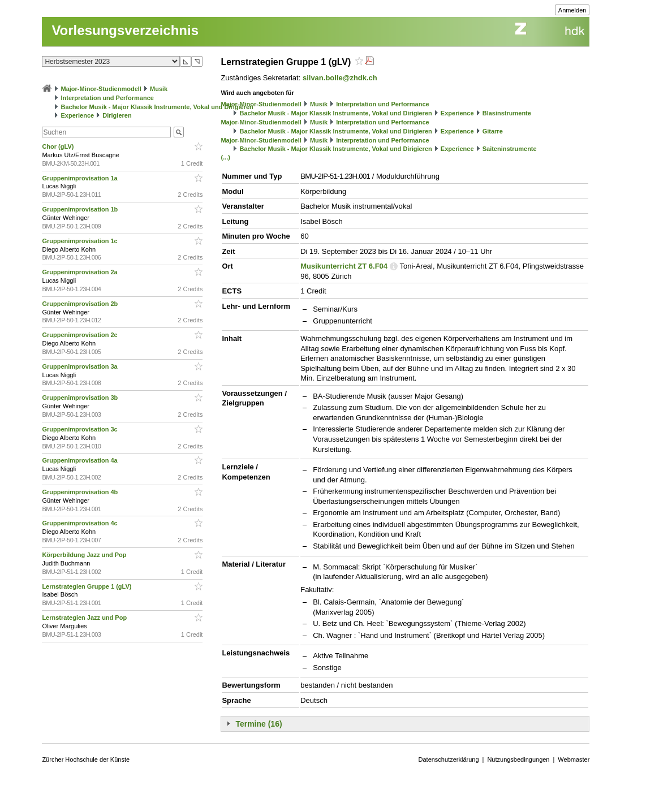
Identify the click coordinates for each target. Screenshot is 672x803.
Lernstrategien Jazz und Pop (85, 618)
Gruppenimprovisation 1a (80, 178)
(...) (225, 157)
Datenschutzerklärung (449, 759)
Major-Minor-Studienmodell (101, 89)
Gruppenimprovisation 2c (80, 335)
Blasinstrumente (507, 113)
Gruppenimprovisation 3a (80, 366)
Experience (77, 115)
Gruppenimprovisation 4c (80, 523)
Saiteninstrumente (510, 149)
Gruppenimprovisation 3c (80, 429)
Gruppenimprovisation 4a (80, 460)
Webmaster (574, 759)
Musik (159, 89)
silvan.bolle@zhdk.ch (340, 78)
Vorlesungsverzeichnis (125, 30)
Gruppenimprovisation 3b (81, 398)
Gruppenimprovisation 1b (81, 209)
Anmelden (572, 10)
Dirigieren (117, 115)
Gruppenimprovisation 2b (81, 304)
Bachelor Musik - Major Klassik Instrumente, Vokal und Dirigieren (157, 107)
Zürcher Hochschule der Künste (86, 759)
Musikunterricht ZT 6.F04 (344, 266)
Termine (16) (259, 724)
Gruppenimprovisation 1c (80, 241)
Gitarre (493, 131)
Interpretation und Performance (107, 98)
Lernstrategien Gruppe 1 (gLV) (87, 586)
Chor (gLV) (59, 146)
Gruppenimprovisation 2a (80, 272)
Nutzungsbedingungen (518, 759)
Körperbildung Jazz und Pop (85, 555)
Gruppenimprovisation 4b (81, 492)
